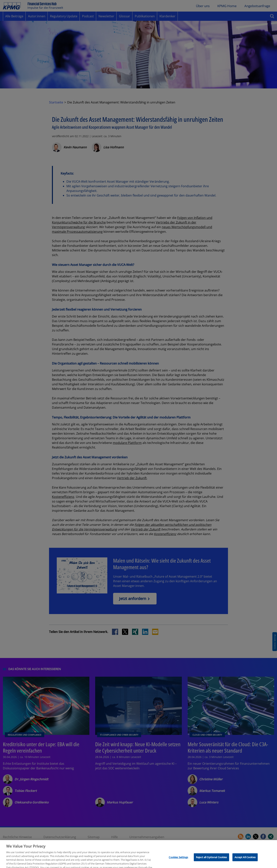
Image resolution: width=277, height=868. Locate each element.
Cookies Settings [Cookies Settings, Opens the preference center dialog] (178, 863)
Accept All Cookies (245, 863)
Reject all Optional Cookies (211, 863)
